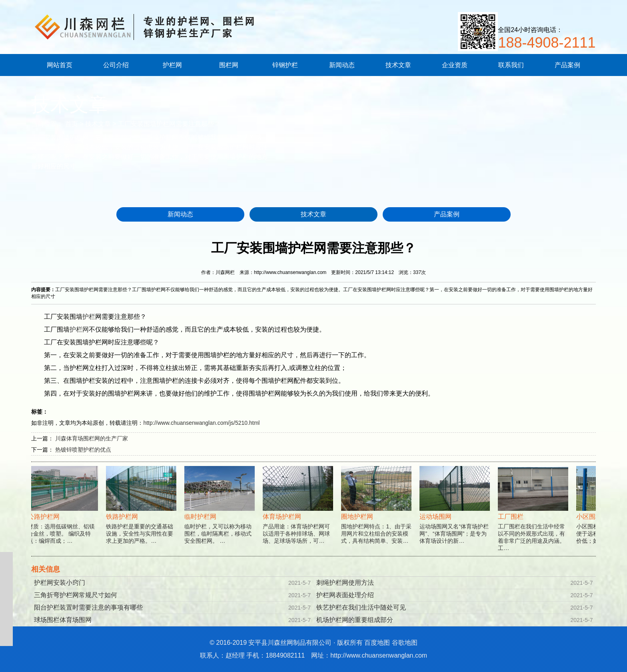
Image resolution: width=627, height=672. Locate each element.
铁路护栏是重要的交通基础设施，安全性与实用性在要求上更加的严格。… (142, 514)
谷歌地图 (405, 643)
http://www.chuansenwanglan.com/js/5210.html (201, 423)
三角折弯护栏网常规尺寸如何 (76, 595)
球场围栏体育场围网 (63, 620)
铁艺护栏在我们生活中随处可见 (361, 607)
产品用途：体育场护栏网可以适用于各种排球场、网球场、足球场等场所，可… (299, 514)
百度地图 (377, 643)
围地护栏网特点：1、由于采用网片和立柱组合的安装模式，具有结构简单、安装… (377, 514)
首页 (72, 124)
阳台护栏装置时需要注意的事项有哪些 (88, 607)
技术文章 (398, 65)
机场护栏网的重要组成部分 (355, 620)
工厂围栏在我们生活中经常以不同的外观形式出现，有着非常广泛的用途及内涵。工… (534, 518)
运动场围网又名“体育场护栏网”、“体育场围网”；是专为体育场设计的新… (456, 514)
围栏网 (229, 65)
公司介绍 (116, 65)
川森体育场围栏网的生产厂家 (92, 438)
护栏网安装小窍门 (60, 583)
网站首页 (60, 65)
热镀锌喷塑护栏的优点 (83, 450)
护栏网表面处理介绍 (345, 595)
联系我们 (511, 65)
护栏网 (172, 65)
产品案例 (567, 65)
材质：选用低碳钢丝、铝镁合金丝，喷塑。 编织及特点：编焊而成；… (64, 514)
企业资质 (455, 65)
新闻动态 (342, 65)
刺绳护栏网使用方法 (345, 583)
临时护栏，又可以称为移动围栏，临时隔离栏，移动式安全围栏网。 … (221, 514)
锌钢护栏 (285, 65)
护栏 (89, 317)
